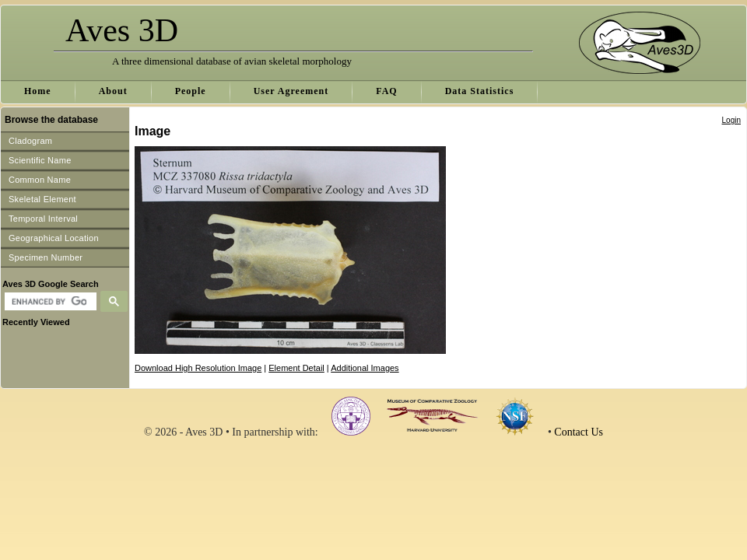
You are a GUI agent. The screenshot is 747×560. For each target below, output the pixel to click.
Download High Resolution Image (198, 368)
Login (731, 120)
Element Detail (296, 368)
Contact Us (579, 432)
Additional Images (365, 368)
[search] (49, 302)
